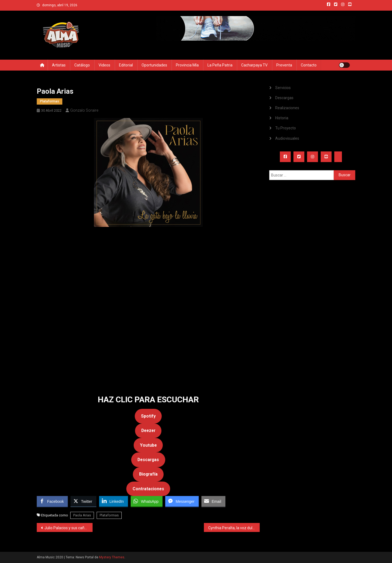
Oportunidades (154, 65)
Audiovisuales (287, 138)
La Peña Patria (220, 65)
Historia (282, 118)
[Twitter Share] (83, 501)
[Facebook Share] (52, 501)
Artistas (59, 65)
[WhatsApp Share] (147, 501)
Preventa (284, 65)
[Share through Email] (213, 501)
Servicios (283, 88)
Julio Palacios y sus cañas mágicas (68, 528)
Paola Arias (82, 515)
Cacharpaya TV (254, 65)
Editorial (126, 65)
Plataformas (50, 101)
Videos (104, 65)
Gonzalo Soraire (84, 110)
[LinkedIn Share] (114, 501)
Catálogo (82, 65)
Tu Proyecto (286, 128)
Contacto (309, 65)
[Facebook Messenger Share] (182, 501)
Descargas (284, 98)
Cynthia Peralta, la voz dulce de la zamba (234, 528)
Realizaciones (287, 108)
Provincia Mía (187, 65)
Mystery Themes (112, 557)
